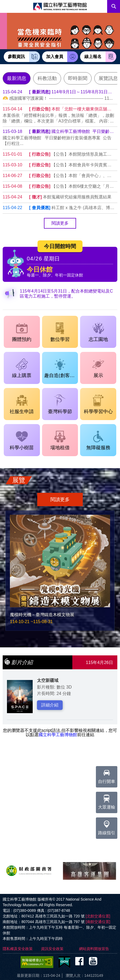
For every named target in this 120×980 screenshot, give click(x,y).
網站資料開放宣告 (94, 949)
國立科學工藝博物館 (58, 735)
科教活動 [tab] (47, 78)
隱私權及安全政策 (18, 949)
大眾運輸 (107, 801)
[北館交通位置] (98, 916)
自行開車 (107, 775)
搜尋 (114, 6)
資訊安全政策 (52, 949)
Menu (6, 6)
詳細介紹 (50, 705)
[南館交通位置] (98, 922)
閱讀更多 (60, 223)
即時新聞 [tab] (78, 78)
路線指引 (107, 826)
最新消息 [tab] (17, 78)
